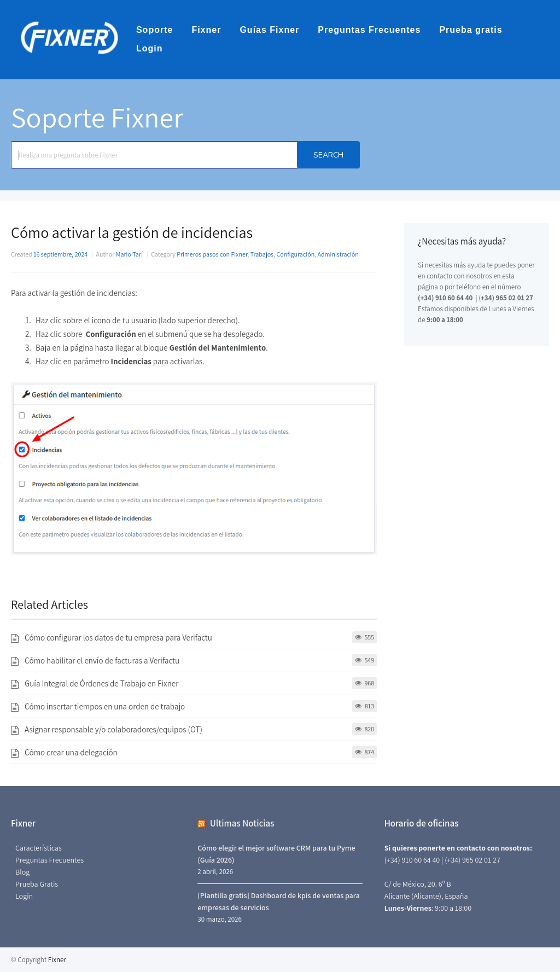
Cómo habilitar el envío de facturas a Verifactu (102, 660)
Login (150, 48)
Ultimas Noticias (242, 823)
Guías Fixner (269, 30)
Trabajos (262, 254)
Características (39, 848)
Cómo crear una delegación (71, 752)
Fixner (206, 30)
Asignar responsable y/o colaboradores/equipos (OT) (113, 729)
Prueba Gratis (37, 884)
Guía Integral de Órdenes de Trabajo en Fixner (101, 683)
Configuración (295, 254)
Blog (22, 872)
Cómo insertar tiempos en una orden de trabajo (105, 706)
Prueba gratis (471, 30)
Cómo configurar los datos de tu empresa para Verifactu (118, 638)
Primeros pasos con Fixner (212, 254)
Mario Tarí (129, 254)
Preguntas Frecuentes (369, 30)
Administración (338, 254)
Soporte (154, 30)
